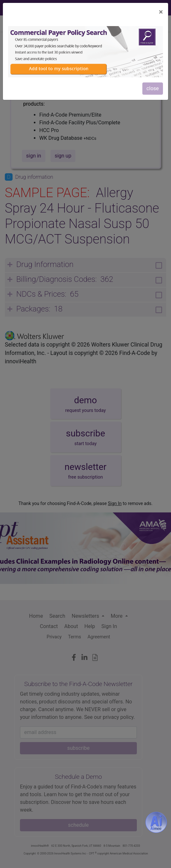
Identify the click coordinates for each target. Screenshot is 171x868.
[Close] (161, 12)
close (153, 88)
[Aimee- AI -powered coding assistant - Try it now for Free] (156, 822)
